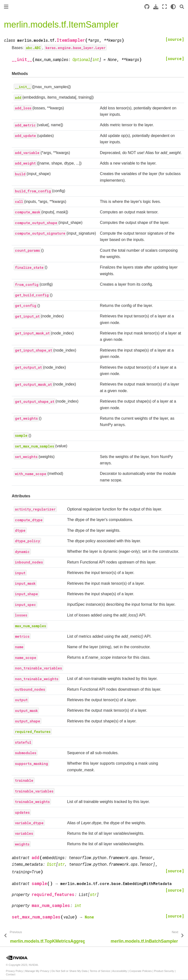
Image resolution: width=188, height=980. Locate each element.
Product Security (164, 971)
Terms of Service (100, 971)
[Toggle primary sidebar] (6, 7)
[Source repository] (147, 7)
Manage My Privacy (37, 971)
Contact (11, 974)
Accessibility (120, 971)
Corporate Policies (140, 971)
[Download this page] (156, 7)
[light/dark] (173, 7)
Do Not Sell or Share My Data (69, 971)
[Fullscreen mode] (164, 7)
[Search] (182, 7)
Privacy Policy (14, 971)
